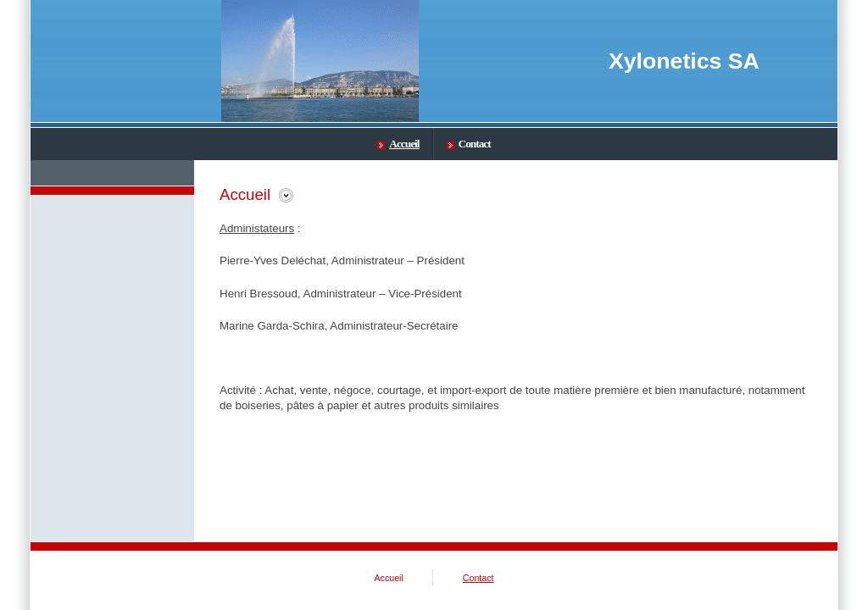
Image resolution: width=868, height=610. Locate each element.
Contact (469, 144)
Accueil (398, 144)
